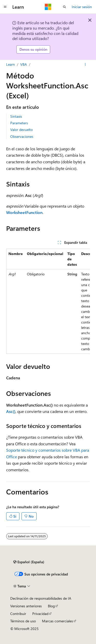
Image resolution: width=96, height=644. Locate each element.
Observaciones (22, 136)
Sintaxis (16, 116)
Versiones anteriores (26, 606)
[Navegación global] (5, 7)
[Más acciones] (85, 64)
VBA (24, 64)
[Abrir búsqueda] (65, 7)
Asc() (11, 411)
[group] (48, 301)
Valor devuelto (22, 130)
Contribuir (18, 614)
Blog (51, 606)
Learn (10, 64)
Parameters (19, 123)
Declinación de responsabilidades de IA (41, 598)
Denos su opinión (33, 49)
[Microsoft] (48, 7)
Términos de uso (23, 621)
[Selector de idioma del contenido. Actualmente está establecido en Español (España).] (29, 562)
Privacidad (40, 614)
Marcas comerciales (57, 621)
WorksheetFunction (24, 212)
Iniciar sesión (82, 7)
